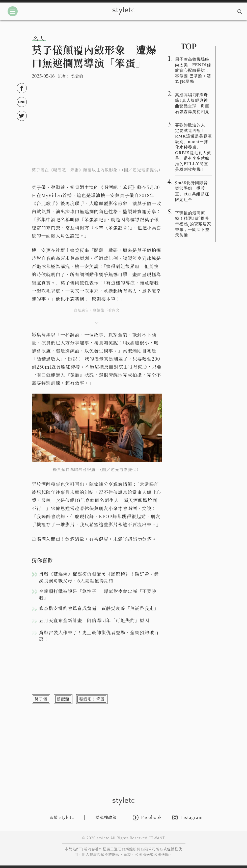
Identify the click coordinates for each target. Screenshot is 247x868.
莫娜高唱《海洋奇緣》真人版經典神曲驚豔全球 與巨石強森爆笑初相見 (192, 103)
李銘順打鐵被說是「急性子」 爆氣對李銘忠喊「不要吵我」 (98, 594)
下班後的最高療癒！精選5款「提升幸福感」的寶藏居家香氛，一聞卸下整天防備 (193, 224)
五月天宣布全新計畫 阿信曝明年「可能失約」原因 (94, 620)
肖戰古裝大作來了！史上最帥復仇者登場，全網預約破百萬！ (99, 636)
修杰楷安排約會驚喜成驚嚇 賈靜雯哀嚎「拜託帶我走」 (99, 608)
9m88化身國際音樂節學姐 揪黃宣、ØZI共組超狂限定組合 (192, 191)
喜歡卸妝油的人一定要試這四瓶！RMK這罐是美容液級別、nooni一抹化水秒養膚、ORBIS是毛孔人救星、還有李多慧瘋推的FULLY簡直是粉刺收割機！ (194, 147)
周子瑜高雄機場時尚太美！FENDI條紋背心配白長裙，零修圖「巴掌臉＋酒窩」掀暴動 (193, 70)
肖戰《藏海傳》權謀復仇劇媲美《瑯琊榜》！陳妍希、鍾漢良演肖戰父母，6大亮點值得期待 (99, 577)
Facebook (147, 818)
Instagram (187, 818)
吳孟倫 (77, 76)
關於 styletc (62, 817)
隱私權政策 (106, 817)
